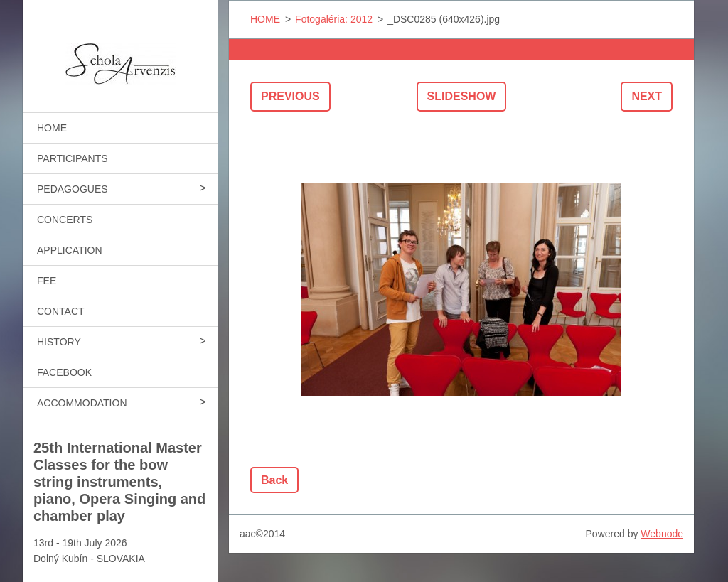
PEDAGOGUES (73, 189)
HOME (52, 128)
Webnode (662, 534)
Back (274, 480)
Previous (290, 96)
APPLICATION (70, 250)
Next (647, 96)
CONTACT (61, 311)
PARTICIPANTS (73, 158)
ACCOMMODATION (82, 403)
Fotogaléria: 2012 (334, 19)
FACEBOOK (64, 372)
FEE (47, 281)
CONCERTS (65, 220)
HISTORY (59, 342)
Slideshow (462, 96)
